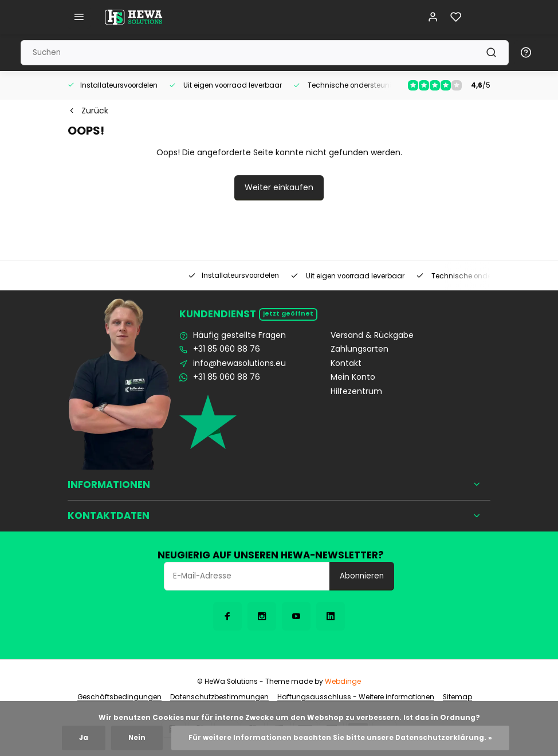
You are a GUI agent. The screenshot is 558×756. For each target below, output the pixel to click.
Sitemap (457, 697)
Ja (84, 738)
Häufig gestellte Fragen (239, 335)
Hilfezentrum (356, 391)
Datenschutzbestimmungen (219, 697)
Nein (137, 738)
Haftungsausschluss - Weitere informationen (356, 697)
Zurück (88, 111)
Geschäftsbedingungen (119, 697)
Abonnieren (362, 576)
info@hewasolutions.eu (239, 363)
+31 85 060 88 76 (227, 349)
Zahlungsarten (359, 349)
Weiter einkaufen (279, 187)
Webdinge (343, 682)
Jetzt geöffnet (288, 314)
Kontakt (346, 363)
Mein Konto (353, 377)
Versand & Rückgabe (372, 335)
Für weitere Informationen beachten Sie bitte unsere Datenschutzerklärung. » (340, 738)
